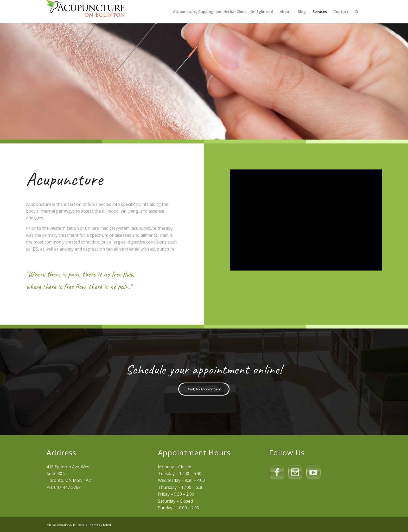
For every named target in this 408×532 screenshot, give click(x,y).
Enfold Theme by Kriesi (95, 525)
